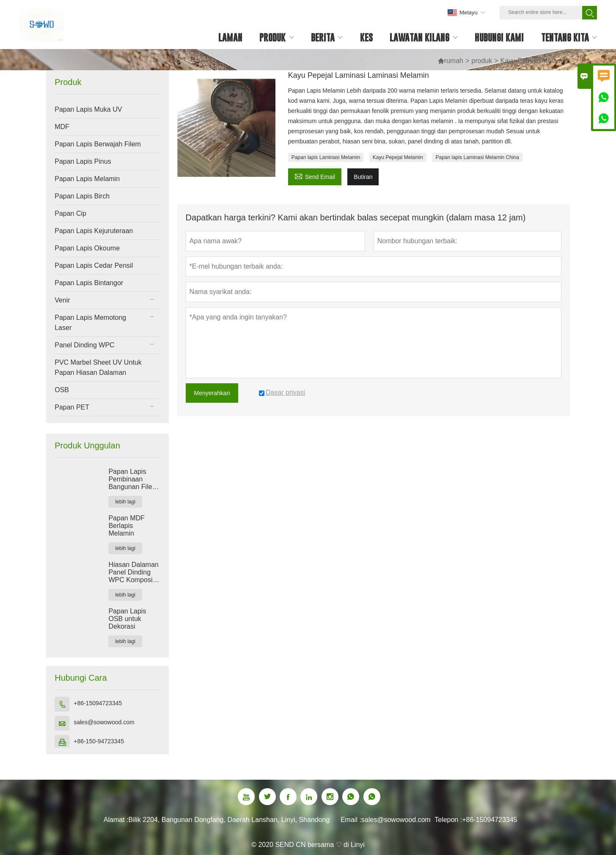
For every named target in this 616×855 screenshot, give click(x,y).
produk (482, 61)
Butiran (363, 177)
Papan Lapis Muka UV (88, 109)
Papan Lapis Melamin (87, 179)
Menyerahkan (212, 393)
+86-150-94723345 (99, 741)
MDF (62, 127)
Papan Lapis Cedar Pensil (94, 265)
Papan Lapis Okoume (87, 248)
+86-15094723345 (98, 703)
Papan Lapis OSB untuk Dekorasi (127, 619)
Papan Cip (70, 213)
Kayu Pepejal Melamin (398, 157)
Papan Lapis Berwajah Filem (98, 144)
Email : (351, 820)
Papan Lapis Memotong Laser (90, 323)
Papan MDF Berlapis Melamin (126, 526)
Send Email (315, 176)
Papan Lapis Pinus (83, 161)
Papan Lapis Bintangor (89, 283)
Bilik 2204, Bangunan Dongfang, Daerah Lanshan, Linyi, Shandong (229, 820)
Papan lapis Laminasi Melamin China (477, 157)
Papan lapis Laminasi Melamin (326, 157)
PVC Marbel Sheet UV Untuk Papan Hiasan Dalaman (98, 367)
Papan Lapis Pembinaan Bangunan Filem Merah (133, 479)
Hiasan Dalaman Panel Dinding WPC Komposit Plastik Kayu (133, 572)
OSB (62, 390)
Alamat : (116, 820)
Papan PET (72, 407)
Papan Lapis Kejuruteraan (94, 231)
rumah (454, 61)
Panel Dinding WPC (84, 345)
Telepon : (448, 820)
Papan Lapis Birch (82, 196)
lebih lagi (125, 502)
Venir (62, 300)
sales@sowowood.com (104, 722)
